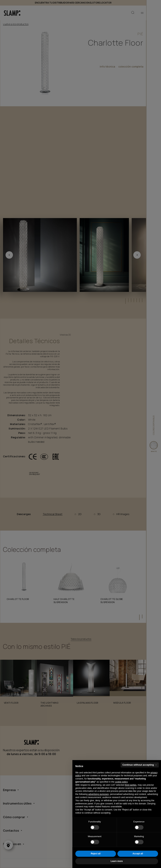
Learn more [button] (117, 861)
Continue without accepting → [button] (140, 765)
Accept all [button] (138, 854)
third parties (131, 785)
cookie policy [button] (121, 782)
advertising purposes (99, 794)
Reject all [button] (96, 854)
